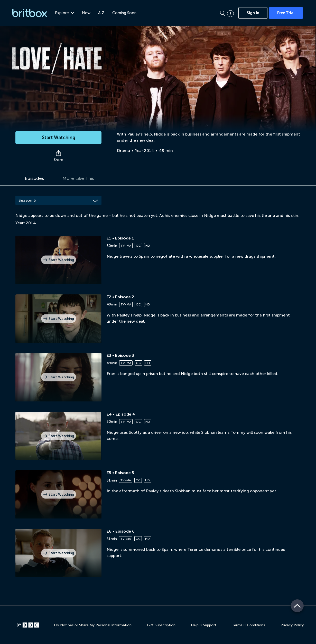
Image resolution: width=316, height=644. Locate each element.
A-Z (101, 13)
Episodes (34, 178)
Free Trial (286, 13)
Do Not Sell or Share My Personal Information (93, 625)
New (86, 13)
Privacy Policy (292, 625)
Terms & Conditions (248, 625)
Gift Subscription (161, 625)
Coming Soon (124, 13)
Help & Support (204, 625)
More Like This (78, 178)
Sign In (253, 13)
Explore (64, 13)
